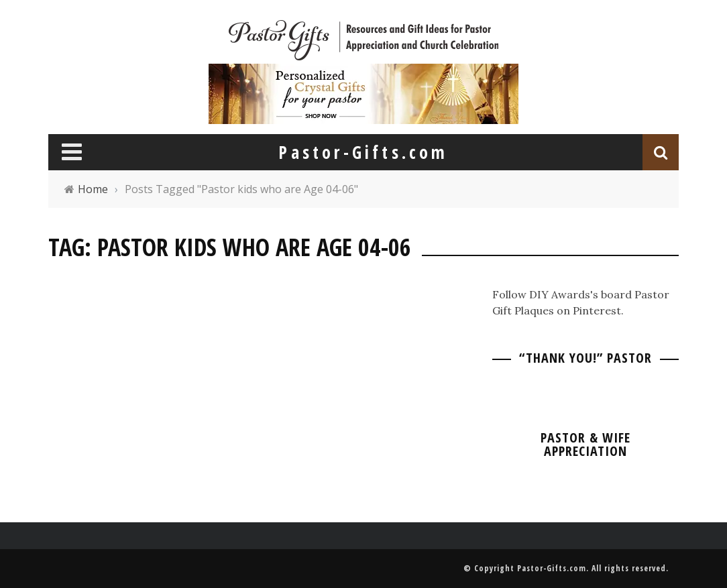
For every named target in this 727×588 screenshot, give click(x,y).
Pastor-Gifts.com (552, 568)
